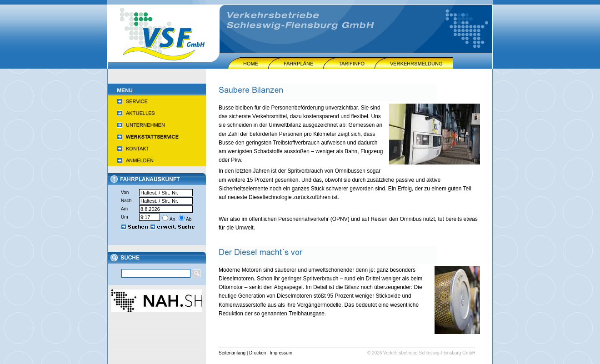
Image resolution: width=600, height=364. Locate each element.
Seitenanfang (232, 353)
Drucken (257, 353)
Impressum (281, 353)
